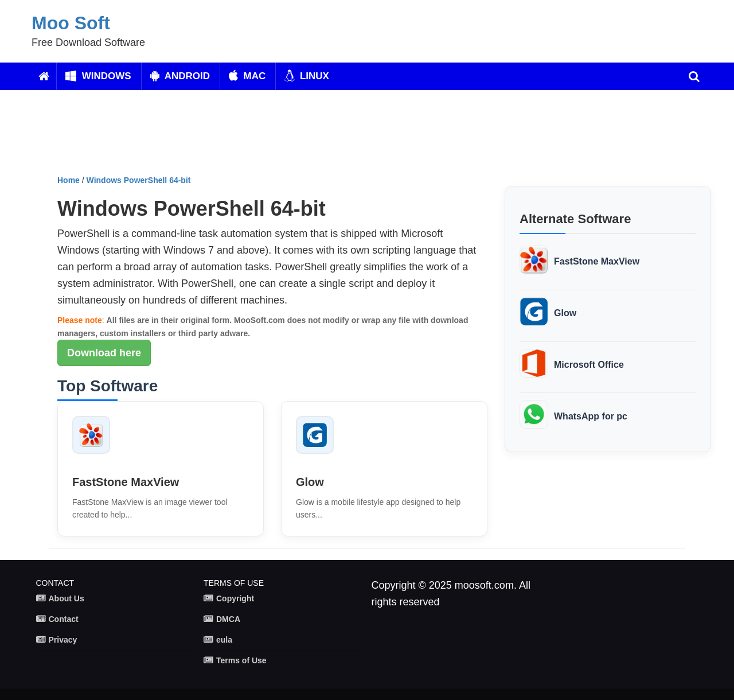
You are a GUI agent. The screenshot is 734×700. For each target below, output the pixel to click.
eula (224, 640)
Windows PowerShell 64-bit (139, 180)
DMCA (228, 619)
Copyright (235, 598)
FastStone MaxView (126, 482)
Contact (64, 619)
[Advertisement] (330, 137)
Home (69, 180)
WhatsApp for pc (591, 416)
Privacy (63, 640)
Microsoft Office (589, 365)
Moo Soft (71, 23)
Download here (104, 353)
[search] (694, 76)
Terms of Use (241, 660)
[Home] (44, 76)
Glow (310, 482)
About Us (67, 598)
